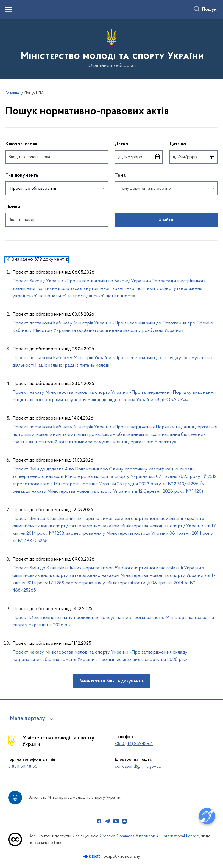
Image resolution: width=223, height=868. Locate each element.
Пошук (209, 10)
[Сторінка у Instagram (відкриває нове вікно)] (124, 821)
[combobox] (57, 188)
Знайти (166, 220)
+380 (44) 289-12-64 (134, 744)
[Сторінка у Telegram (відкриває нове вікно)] (107, 821)
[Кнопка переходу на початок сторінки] (211, 861)
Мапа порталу (28, 719)
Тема (120, 175)
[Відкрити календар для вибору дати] (158, 157)
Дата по (193, 144)
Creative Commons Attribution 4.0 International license (149, 836)
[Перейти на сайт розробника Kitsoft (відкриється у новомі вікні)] (92, 856)
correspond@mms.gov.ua (138, 767)
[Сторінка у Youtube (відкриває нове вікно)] (116, 821)
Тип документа (22, 175)
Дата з (139, 144)
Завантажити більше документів (112, 681)
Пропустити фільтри (6, 131)
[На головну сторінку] (112, 49)
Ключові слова (21, 144)
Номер (13, 207)
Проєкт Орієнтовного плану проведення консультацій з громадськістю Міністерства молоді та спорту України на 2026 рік (113, 621)
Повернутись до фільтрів (6, 230)
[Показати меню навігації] (9, 10)
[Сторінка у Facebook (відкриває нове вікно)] (99, 821)
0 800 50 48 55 (23, 767)
